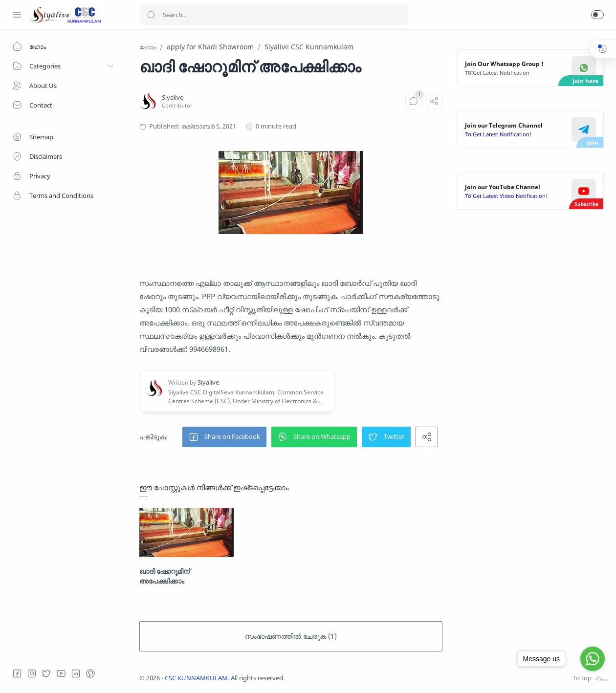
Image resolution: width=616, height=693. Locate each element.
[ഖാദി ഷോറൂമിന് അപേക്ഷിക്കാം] (187, 532)
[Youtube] (61, 673)
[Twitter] (46, 673)
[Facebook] (17, 673)
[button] (597, 15)
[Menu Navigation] (17, 15)
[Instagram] (32, 673)
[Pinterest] (90, 673)
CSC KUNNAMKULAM (196, 678)
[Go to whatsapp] (593, 659)
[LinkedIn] (76, 673)
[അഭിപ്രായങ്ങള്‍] (414, 101)
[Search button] (151, 15)
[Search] (274, 15)
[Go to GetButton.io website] (593, 680)
